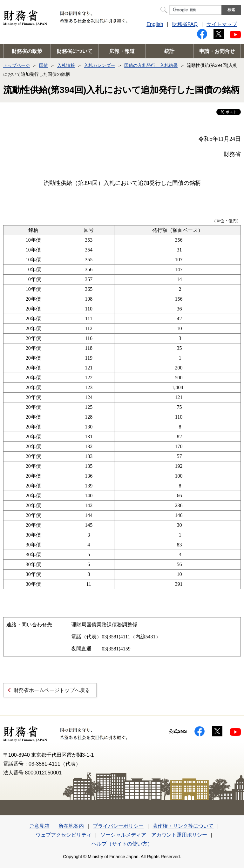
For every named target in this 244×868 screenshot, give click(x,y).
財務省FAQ (185, 24)
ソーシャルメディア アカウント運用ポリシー (154, 835)
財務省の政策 (27, 51)
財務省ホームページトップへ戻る (52, 690)
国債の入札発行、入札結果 (151, 65)
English (155, 24)
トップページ (17, 65)
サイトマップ (222, 24)
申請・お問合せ (217, 51)
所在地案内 (71, 826)
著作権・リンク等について (183, 826)
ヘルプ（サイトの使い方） (122, 844)
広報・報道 (122, 51)
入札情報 (66, 65)
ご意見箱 (39, 826)
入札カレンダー (99, 65)
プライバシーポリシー (118, 826)
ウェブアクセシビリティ (64, 835)
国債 (44, 65)
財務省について (75, 51)
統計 (169, 51)
